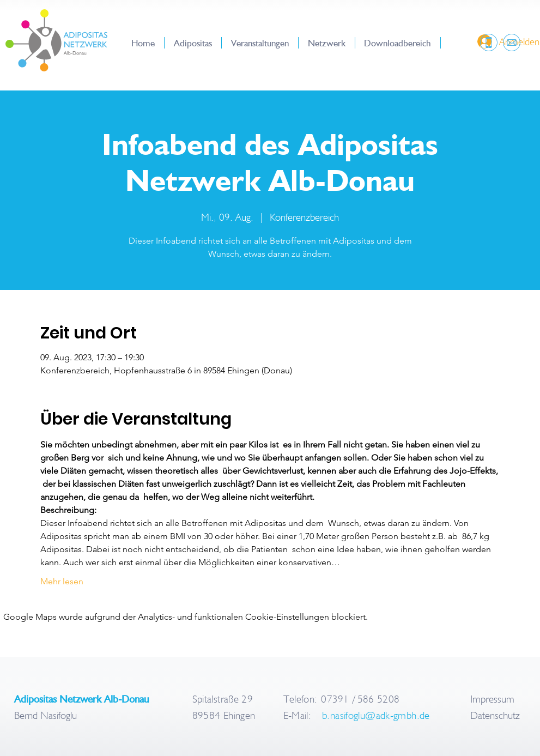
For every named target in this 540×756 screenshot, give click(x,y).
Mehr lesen (62, 581)
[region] (487, 43)
